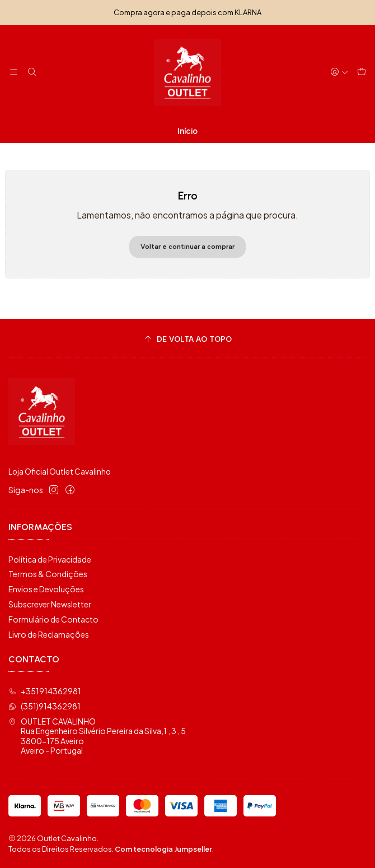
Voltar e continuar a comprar (187, 247)
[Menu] (14, 73)
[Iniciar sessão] (339, 73)
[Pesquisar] (31, 73)
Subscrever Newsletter (50, 604)
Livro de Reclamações (49, 634)
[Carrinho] (362, 73)
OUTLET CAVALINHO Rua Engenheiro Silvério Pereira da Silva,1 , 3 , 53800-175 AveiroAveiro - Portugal (97, 736)
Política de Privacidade (50, 559)
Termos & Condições (48, 574)
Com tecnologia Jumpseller (163, 849)
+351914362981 (45, 691)
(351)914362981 (44, 706)
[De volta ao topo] (187, 340)
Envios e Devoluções (46, 589)
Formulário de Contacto (53, 619)
